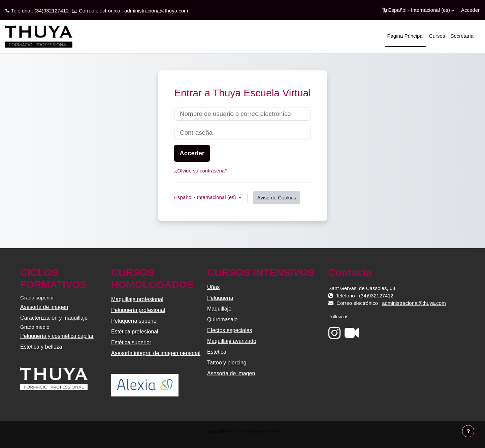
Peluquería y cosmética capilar (57, 336)
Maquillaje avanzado (232, 341)
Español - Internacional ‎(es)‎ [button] (206, 197)
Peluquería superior (135, 321)
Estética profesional (135, 332)
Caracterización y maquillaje (54, 318)
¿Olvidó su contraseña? (201, 171)
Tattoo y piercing (227, 363)
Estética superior (131, 342)
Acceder (470, 10)
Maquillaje (219, 309)
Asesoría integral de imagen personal (156, 353)
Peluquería (220, 298)
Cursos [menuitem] (437, 36)
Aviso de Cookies (277, 198)
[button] (418, 10)
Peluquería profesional (138, 310)
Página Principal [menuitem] (406, 36)
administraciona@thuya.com (156, 11)
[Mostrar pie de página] (468, 431)
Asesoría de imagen (44, 307)
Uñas (213, 287)
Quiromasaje (222, 319)
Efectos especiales (230, 330)
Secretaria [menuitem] (462, 36)
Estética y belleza (41, 347)
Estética (217, 352)
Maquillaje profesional (137, 299)
